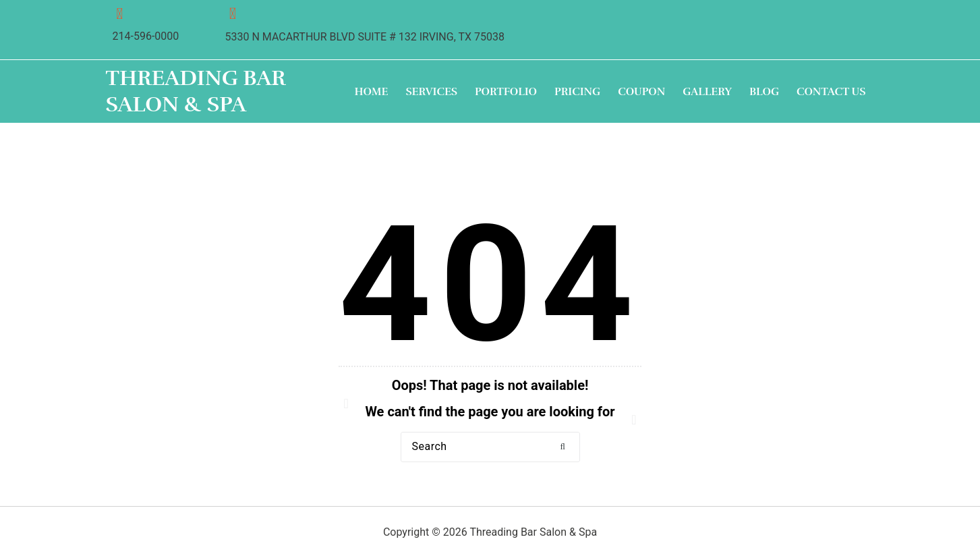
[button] (563, 448)
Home (372, 92)
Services (431, 92)
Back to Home (490, 492)
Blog (764, 92)
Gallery (707, 92)
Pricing (577, 92)
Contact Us (831, 92)
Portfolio (506, 92)
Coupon (641, 92)
